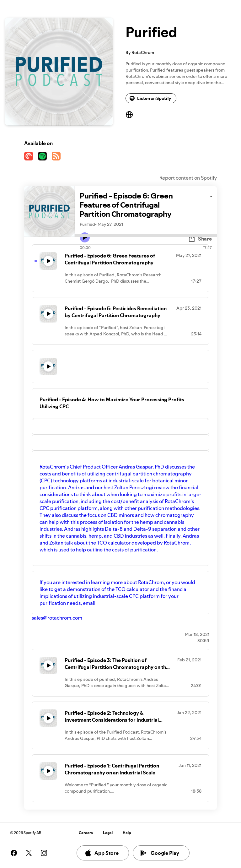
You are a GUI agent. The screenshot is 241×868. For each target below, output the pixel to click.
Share (200, 239)
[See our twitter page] (29, 853)
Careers (86, 833)
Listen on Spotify (150, 98)
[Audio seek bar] (146, 236)
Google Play (160, 853)
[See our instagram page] (44, 853)
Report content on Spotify (188, 178)
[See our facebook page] (14, 853)
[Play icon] (85, 237)
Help (127, 833)
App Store (102, 853)
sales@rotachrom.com (57, 618)
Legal (108, 833)
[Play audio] (210, 195)
